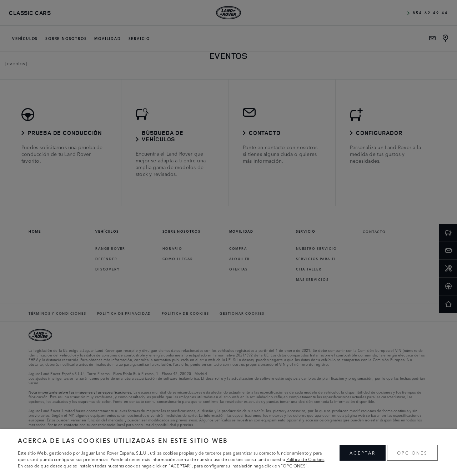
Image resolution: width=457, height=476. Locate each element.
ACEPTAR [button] (363, 453)
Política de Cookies (305, 459)
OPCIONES (412, 453)
